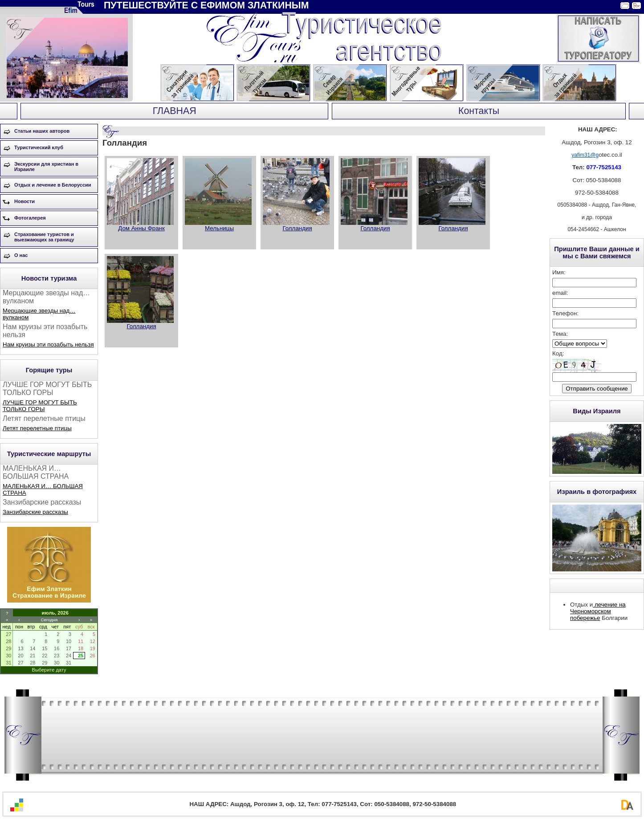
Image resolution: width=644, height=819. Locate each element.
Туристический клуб (39, 147)
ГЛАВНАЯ (175, 111)
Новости (24, 201)
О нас (21, 255)
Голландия (297, 228)
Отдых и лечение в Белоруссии (53, 185)
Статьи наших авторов (42, 131)
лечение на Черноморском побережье (598, 611)
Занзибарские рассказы (35, 512)
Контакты (479, 111)
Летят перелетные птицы (37, 428)
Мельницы (219, 228)
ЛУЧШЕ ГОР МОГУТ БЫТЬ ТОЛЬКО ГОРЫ (40, 406)
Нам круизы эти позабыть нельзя (48, 344)
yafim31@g (585, 155)
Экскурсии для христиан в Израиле (46, 167)
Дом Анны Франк (141, 228)
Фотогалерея (30, 218)
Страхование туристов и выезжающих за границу (44, 237)
